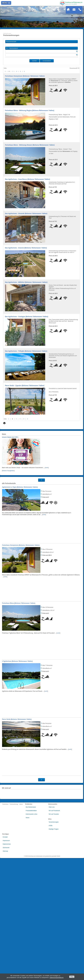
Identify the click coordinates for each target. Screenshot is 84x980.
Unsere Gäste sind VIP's (10, 559)
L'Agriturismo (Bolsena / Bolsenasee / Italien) (17, 783)
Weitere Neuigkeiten (8, 593)
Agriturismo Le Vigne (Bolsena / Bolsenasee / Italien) (20, 609)
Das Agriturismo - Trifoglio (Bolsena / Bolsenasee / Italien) (26, 351)
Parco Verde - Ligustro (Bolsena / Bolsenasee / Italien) (25, 386)
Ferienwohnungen (7, 33)
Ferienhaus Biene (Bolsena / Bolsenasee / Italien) (19, 725)
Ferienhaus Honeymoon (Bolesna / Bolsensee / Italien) (25, 76)
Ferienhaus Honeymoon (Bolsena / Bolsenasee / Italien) (21, 667)
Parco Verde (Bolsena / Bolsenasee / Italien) (17, 841)
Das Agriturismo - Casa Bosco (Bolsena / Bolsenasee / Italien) (27, 179)
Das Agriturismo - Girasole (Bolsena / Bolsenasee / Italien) (26, 213)
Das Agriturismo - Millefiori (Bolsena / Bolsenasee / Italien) (26, 282)
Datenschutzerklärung (56, 978)
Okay (72, 977)
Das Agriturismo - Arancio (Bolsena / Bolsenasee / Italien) (26, 248)
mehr (47, 590)
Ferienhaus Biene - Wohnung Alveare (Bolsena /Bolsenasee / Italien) (30, 145)
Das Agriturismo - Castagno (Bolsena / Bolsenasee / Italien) (27, 317)
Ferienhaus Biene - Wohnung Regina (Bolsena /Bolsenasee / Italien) (30, 110)
